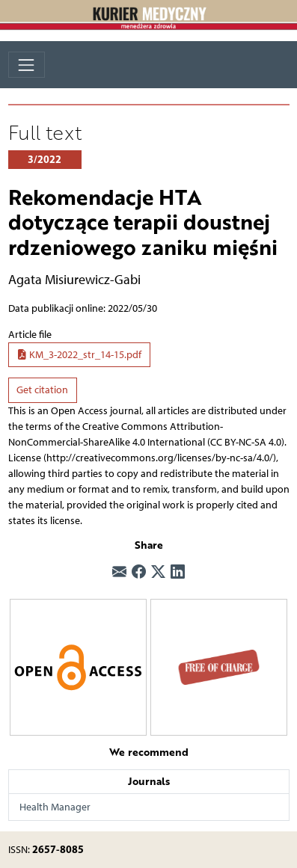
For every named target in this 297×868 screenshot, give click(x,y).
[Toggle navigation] (27, 65)
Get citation (42, 390)
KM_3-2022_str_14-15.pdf (79, 355)
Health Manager (55, 807)
